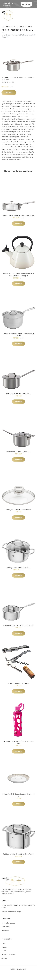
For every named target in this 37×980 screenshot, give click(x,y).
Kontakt (4, 947)
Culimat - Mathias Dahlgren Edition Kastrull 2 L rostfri (18, 335)
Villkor (4, 951)
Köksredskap (6, 927)
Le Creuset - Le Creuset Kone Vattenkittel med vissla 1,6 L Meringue (18, 275)
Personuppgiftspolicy (9, 954)
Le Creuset (5, 79)
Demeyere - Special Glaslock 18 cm (18, 510)
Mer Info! (9, 93)
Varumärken (23, 77)
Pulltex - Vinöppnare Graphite (18, 684)
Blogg (4, 943)
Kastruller (31, 77)
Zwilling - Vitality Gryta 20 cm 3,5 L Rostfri (19, 854)
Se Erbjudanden (26, 4)
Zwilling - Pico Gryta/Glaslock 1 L (18, 568)
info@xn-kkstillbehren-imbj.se (11, 912)
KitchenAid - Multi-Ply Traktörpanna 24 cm (18, 216)
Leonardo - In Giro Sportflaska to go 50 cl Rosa (18, 743)
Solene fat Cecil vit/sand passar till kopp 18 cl (18, 795)
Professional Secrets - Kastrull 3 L (18, 452)
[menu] (34, 15)
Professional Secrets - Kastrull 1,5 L (18, 394)
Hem (3, 33)
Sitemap (4, 958)
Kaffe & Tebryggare (8, 923)
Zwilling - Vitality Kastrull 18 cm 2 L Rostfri (18, 626)
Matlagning (14, 77)
